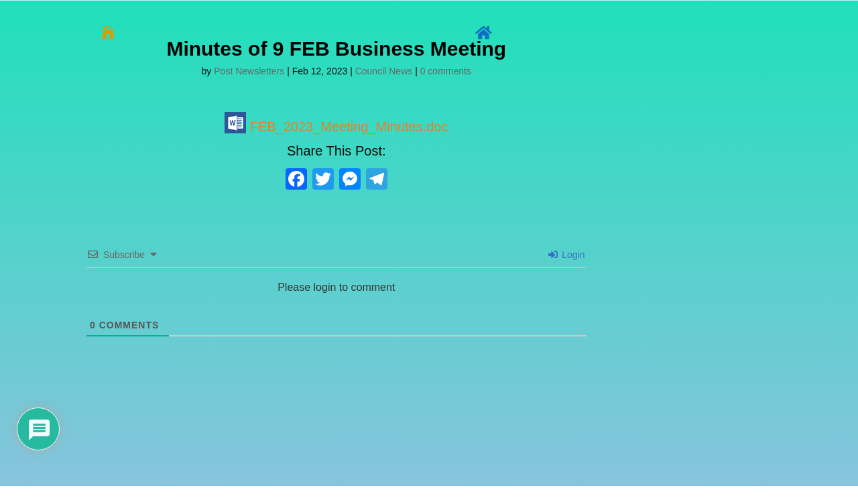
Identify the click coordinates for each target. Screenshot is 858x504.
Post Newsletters (249, 71)
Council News (384, 71)
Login (566, 255)
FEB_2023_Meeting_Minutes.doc (336, 127)
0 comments (446, 71)
